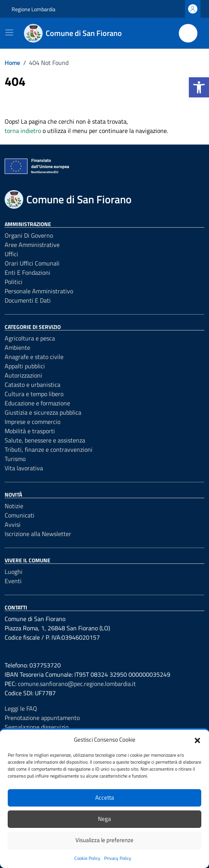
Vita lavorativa (24, 468)
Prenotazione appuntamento (42, 718)
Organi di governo (29, 235)
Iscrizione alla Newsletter (38, 534)
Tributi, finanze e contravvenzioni (49, 449)
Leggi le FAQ (21, 708)
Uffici (11, 254)
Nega (104, 819)
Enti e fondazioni (27, 272)
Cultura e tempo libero (34, 394)
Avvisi (13, 524)
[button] (199, 87)
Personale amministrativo (39, 291)
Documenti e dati (28, 300)
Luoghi (14, 572)
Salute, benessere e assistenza (45, 440)
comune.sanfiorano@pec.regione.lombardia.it (77, 684)
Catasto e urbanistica (33, 385)
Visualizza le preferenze (104, 840)
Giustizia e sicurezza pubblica (43, 412)
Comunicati (20, 515)
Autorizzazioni (23, 375)
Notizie (14, 506)
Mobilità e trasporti (30, 431)
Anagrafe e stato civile (34, 357)
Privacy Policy (118, 858)
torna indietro (23, 131)
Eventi (13, 581)
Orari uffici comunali (32, 263)
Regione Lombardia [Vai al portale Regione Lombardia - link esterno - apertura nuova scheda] (33, 9)
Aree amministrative (32, 245)
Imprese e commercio (33, 422)
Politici (14, 282)
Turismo (15, 459)
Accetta (105, 797)
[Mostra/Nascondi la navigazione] (9, 32)
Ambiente (17, 347)
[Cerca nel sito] (188, 33)
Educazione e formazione (37, 403)
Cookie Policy (87, 858)
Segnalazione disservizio (37, 727)
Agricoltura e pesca (30, 338)
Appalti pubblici (25, 366)
